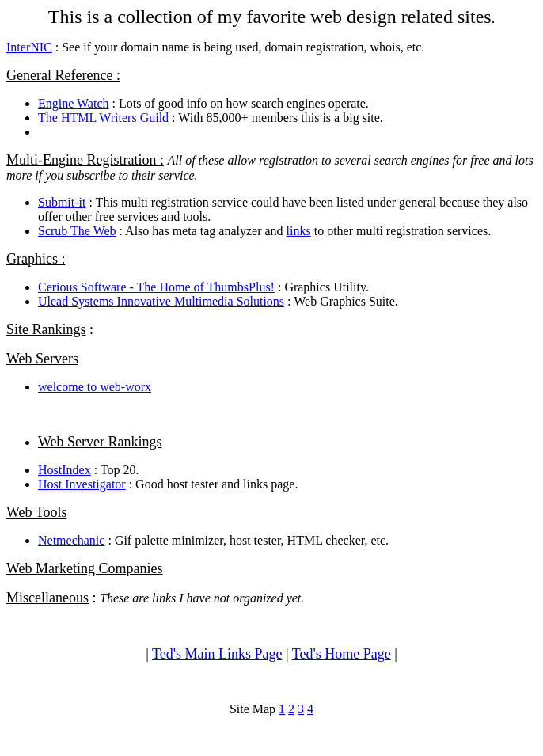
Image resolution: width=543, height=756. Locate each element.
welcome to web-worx (95, 387)
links (299, 231)
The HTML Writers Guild (103, 118)
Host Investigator (82, 484)
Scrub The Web (77, 231)
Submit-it (62, 202)
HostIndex (65, 470)
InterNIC (29, 47)
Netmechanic (71, 540)
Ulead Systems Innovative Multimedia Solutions (161, 301)
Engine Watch (74, 103)
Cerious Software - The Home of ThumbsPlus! (156, 287)
